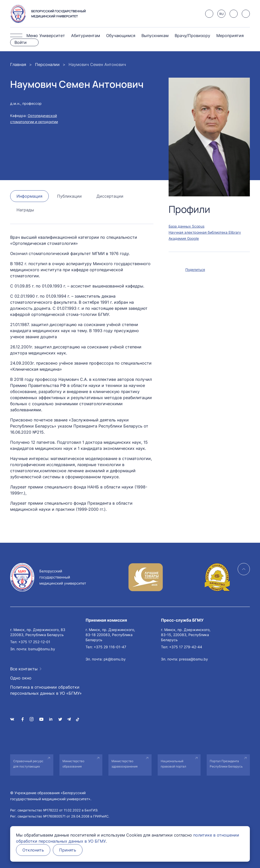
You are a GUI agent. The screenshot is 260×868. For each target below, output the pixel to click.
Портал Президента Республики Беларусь (226, 764)
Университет (52, 36)
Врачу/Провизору (192, 36)
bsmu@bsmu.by (42, 649)
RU (222, 14)
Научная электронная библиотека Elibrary (205, 232)
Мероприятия (230, 36)
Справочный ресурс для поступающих (28, 764)
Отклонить (33, 850)
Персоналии (47, 64)
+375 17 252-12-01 (34, 642)
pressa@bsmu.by (193, 659)
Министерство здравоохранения (125, 764)
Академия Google (184, 238)
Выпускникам (155, 36)
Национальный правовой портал (173, 764)
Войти (21, 42)
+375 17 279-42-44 (186, 647)
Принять (68, 850)
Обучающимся (121, 36)
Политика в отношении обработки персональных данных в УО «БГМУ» (46, 690)
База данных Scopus (186, 226)
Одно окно (21, 678)
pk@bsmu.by (115, 659)
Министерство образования (73, 764)
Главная (18, 64)
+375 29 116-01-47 (110, 647)
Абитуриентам (86, 36)
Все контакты (24, 669)
